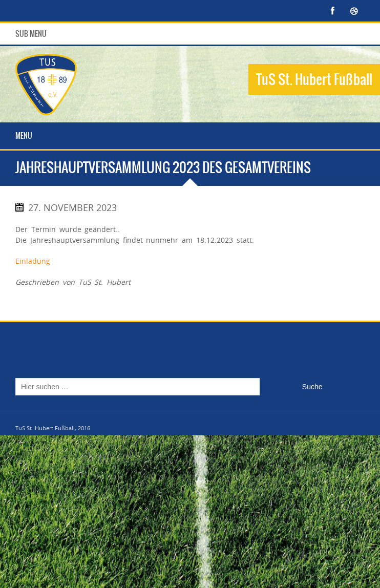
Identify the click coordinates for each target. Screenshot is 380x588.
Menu (24, 136)
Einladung (33, 261)
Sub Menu (31, 34)
